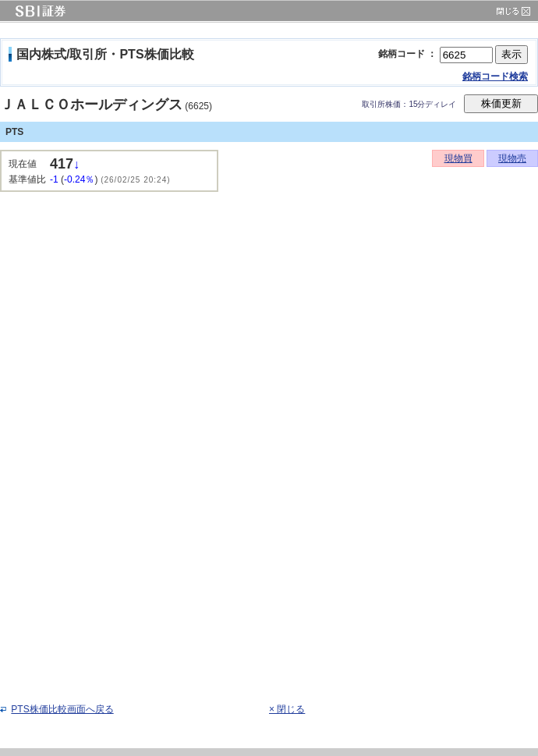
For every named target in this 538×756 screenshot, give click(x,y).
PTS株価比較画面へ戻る (62, 709)
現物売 (512, 158)
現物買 (458, 158)
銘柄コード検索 (495, 76)
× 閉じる (287, 709)
